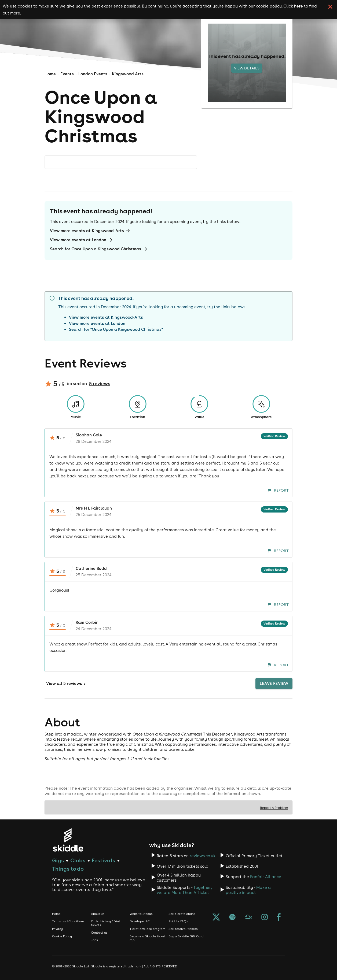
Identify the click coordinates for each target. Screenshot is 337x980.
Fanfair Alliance (266, 877)
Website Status (141, 914)
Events (67, 74)
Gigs (58, 860)
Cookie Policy (62, 936)
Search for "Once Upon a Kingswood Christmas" (116, 329)
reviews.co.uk (203, 856)
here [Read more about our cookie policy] (298, 6)
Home (50, 74)
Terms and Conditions (68, 921)
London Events (93, 74)
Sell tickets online (182, 914)
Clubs (78, 860)
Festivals (103, 860)
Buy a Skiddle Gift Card (186, 936)
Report (278, 490)
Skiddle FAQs (178, 921)
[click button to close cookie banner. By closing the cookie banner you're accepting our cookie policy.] (330, 7)
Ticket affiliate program (147, 929)
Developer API (140, 921)
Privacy (57, 929)
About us (98, 914)
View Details (247, 68)
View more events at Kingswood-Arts (90, 231)
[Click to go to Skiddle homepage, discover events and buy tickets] (68, 840)
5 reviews (100, 384)
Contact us (99, 933)
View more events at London (81, 240)
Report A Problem (274, 808)
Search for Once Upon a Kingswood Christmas (99, 249)
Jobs (94, 940)
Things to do (68, 869)
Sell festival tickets (183, 929)
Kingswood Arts (128, 74)
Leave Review (274, 684)
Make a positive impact (248, 890)
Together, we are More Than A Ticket (184, 890)
